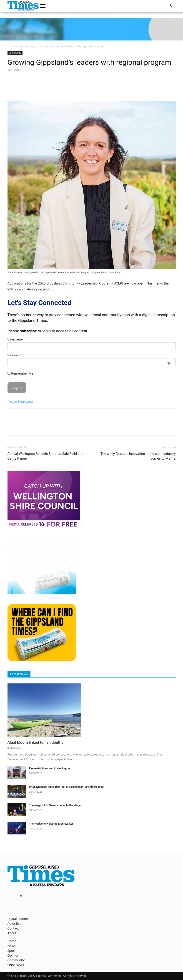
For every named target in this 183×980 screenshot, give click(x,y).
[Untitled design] (42, 593)
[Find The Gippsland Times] (42, 660)
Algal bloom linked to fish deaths (35, 742)
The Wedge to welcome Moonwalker (51, 824)
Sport (11, 951)
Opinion (13, 955)
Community (27, 46)
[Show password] (169, 363)
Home (11, 46)
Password (15, 355)
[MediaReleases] (44, 526)
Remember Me (20, 373)
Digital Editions (19, 919)
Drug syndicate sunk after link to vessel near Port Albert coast (67, 787)
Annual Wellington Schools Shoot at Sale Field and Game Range (45, 456)
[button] (43, 6)
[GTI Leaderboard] (91, 29)
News (12, 946)
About (12, 933)
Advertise (14, 923)
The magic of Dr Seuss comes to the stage (55, 805)
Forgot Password (20, 402)
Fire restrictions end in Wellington (50, 768)
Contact (13, 928)
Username (15, 339)
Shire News (16, 965)
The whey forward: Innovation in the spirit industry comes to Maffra (138, 456)
